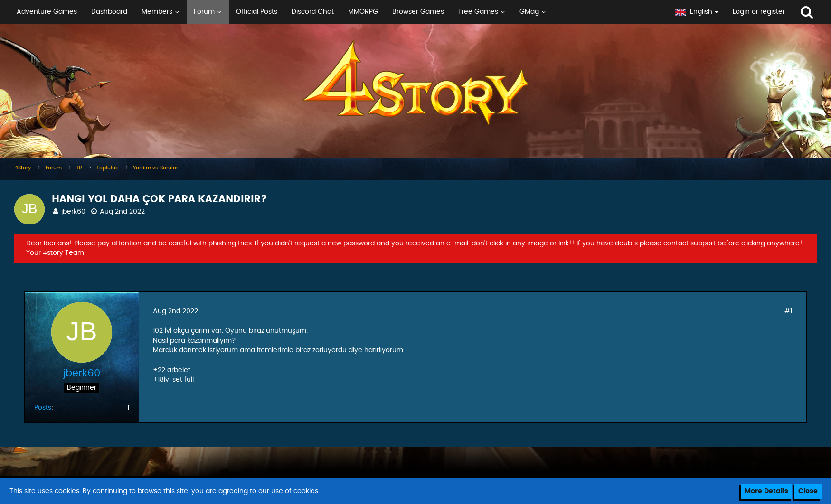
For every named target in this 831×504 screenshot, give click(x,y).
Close (808, 491)
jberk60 (73, 212)
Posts (43, 408)
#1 (788, 311)
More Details (766, 491)
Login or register (759, 12)
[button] (334, 12)
